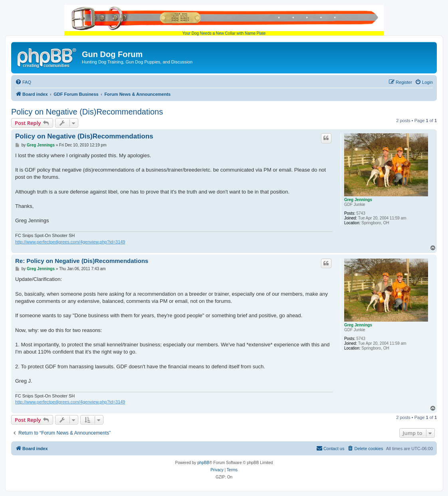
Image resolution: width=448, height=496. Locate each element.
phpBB (203, 463)
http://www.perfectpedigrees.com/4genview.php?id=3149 (70, 242)
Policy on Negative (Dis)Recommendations (87, 112)
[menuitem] (23, 82)
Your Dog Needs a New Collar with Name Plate (224, 20)
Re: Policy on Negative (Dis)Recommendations (82, 261)
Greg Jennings (358, 200)
